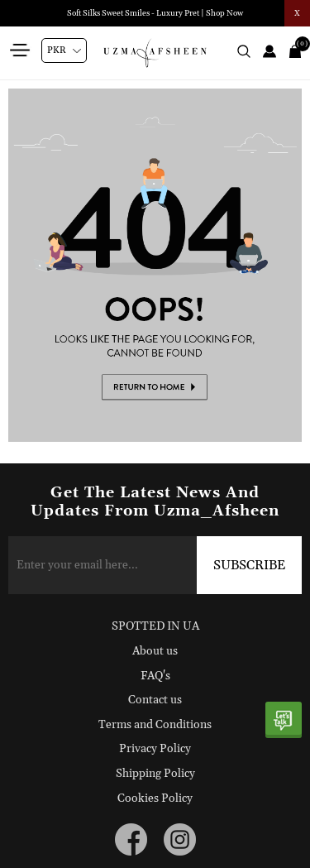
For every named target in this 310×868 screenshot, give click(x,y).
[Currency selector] (64, 50)
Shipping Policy (155, 774)
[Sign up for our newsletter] (155, 565)
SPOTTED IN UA (155, 626)
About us (155, 651)
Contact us (155, 700)
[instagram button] (180, 839)
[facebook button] (131, 839)
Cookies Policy (155, 798)
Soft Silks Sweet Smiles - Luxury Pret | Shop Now (155, 13)
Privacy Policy (155, 749)
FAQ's (155, 676)
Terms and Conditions (155, 725)
